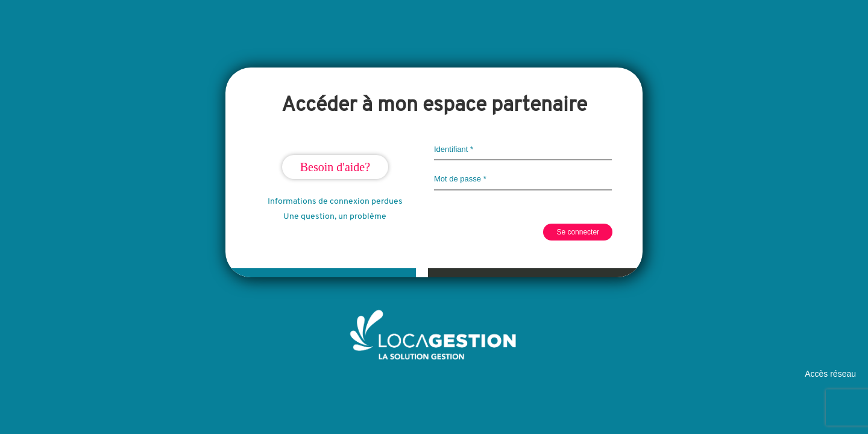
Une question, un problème (335, 217)
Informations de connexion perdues (335, 202)
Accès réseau (830, 374)
